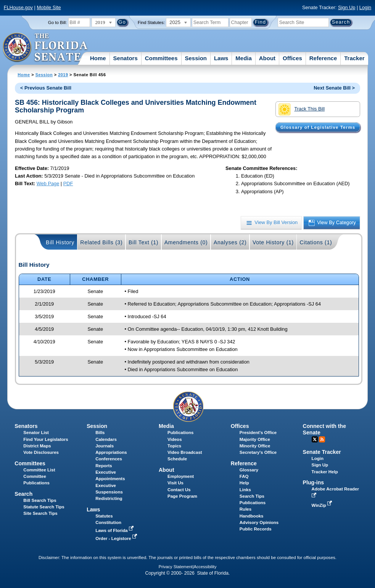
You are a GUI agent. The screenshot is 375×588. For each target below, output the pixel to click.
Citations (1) (316, 242)
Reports (104, 466)
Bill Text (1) (143, 242)
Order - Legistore (117, 538)
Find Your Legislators (46, 439)
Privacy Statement (176, 567)
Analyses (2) (230, 242)
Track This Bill (302, 109)
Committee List (39, 470)
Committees (161, 58)
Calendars (106, 439)
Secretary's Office (258, 452)
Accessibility (205, 567)
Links (245, 490)
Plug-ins (314, 482)
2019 (63, 75)
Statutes (104, 516)
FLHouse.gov (18, 7)
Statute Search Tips (44, 507)
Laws (221, 58)
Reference (323, 58)
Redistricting (109, 498)
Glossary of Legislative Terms (318, 127)
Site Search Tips (40, 513)
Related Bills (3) (101, 242)
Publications (180, 433)
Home (98, 58)
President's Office (258, 433)
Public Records (256, 529)
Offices (292, 58)
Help (244, 483)
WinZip (323, 505)
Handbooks (252, 516)
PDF (68, 183)
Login (365, 7)
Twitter (315, 439)
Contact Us (179, 490)
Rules (245, 509)
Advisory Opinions (259, 522)
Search (23, 494)
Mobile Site (49, 7)
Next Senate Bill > (334, 88)
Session (196, 58)
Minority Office (255, 446)
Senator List (36, 433)
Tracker (354, 58)
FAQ (244, 476)
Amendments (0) (186, 242)
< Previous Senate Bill (46, 88)
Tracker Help (325, 472)
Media (244, 58)
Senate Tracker (322, 452)
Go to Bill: (58, 22)
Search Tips (252, 496)
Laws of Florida (115, 530)
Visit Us (175, 483)
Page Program (182, 496)
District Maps (37, 446)
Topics (174, 446)
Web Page (48, 183)
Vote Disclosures (41, 452)
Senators (126, 58)
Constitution (108, 522)
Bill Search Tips (40, 500)
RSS (322, 439)
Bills (100, 433)
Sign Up (347, 7)
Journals (105, 446)
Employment (181, 476)
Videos (175, 439)
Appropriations (111, 452)
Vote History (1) (273, 242)
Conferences (109, 459)
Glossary (249, 470)
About (267, 58)
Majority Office (255, 439)
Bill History (60, 242)
